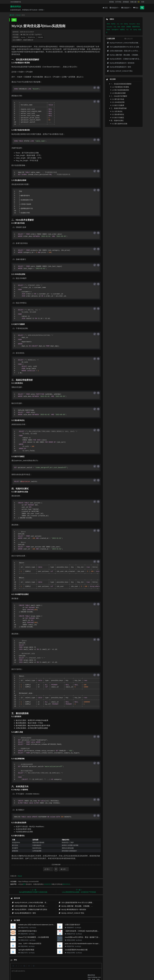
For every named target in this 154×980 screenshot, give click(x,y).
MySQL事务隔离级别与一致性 (24, 913)
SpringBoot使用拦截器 (26, 950)
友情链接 (126, 2)
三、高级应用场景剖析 (118, 108)
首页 (105, 8)
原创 (14, 20)
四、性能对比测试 (116, 121)
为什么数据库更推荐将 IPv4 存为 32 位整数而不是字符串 (80, 902)
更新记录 (60, 968)
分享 (63, 869)
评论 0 (38, 35)
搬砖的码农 (16, 7)
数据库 (123, 27)
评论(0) (78, 928)
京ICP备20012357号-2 (63, 971)
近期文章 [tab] (129, 39)
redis (119, 27)
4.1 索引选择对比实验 (119, 124)
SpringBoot (115, 30)
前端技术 (114, 8)
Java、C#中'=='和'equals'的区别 (30, 943)
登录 (143, 2)
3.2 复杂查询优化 (117, 114)
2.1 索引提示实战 (117, 99)
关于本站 (118, 2)
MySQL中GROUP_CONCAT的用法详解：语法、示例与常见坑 (35, 902)
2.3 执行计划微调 (117, 105)
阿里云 (48, 971)
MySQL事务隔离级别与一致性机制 (72, 909)
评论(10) (33, 928)
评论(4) (32, 940)
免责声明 (76, 968)
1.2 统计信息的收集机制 (120, 90)
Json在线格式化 (16, 2)
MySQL (23, 37)
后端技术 (126, 8)
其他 (115, 27)
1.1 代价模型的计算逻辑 (120, 87)
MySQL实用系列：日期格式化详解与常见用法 (29, 909)
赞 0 (32, 35)
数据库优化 (32, 37)
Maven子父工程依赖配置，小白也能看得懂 (34, 937)
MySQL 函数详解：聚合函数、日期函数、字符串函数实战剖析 (82, 906)
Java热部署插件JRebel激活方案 (76, 950)
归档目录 (68, 968)
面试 (122, 24)
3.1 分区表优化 (116, 111)
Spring (126, 24)
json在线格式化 (45, 968)
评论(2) (31, 934)
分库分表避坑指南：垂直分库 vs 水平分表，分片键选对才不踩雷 (36, 906)
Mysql (18, 15)
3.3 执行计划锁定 (117, 118)
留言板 (112, 2)
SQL (128, 30)
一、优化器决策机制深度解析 (120, 84)
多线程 (129, 27)
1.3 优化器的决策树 (118, 93)
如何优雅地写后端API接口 (28, 931)
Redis (109, 30)
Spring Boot (132, 24)
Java (108, 24)
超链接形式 (48, 884)
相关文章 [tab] (111, 39)
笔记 (136, 8)
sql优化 (123, 29)
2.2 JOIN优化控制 (117, 102)
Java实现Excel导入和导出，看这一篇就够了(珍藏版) (83, 937)
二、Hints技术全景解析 (118, 96)
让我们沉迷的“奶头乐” (73, 925)
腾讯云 (54, 971)
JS (131, 29)
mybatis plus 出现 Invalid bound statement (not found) (37, 925)
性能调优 (40, 37)
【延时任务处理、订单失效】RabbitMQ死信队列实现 (84, 931)
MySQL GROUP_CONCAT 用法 (71, 913)
